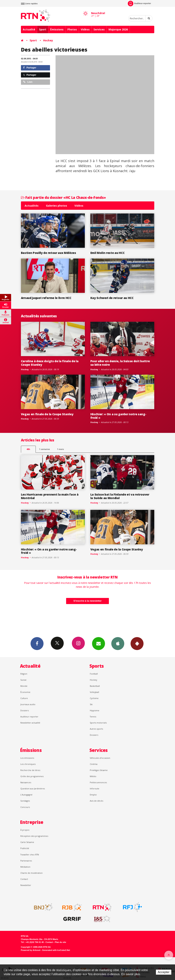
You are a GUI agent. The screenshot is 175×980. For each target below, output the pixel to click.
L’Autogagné (26, 795)
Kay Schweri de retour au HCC (112, 298)
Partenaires (26, 861)
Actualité (29, 29)
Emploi (93, 795)
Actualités (32, 206)
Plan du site (60, 942)
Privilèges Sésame (99, 770)
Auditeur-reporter (139, 4)
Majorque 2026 (118, 29)
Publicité (25, 848)
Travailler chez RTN (30, 855)
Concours (25, 807)
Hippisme (95, 710)
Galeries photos (56, 206)
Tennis (93, 717)
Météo (93, 776)
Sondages (25, 801)
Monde (24, 686)
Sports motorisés (98, 723)
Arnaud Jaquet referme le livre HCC (46, 298)
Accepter (164, 972)
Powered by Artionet (31, 950)
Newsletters (99, 643)
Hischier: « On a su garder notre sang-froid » (118, 416)
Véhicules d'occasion (100, 758)
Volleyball (94, 692)
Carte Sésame (27, 842)
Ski (91, 704)
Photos (72, 29)
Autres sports (96, 729)
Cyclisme (94, 698)
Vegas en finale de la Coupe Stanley (47, 414)
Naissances (26, 782)
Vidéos (85, 29)
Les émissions (27, 758)
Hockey (48, 40)
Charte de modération (31, 873)
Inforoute (95, 789)
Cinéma (94, 764)
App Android (137, 643)
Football (94, 674)
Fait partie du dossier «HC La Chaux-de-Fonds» (63, 197)
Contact (24, 879)
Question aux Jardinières (33, 789)
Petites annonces (98, 782)
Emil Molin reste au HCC (107, 253)
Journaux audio (28, 704)
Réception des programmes (34, 836)
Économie (25, 692)
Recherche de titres (30, 770)
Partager (30, 68)
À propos (25, 830)
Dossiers (25, 710)
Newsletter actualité (30, 723)
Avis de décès (96, 801)
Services (99, 29)
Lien (28, 82)
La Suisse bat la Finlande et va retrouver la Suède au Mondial (120, 496)
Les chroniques (28, 764)
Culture (24, 698)
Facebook (37, 643)
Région (24, 674)
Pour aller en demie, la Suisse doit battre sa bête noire (120, 363)
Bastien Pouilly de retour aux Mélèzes (49, 253)
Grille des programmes (32, 776)
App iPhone (118, 643)
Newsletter (26, 885)
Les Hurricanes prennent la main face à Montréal (50, 496)
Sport (43, 29)
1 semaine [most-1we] (44, 449)
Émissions (57, 29)
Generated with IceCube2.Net (56, 950)
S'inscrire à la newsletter (88, 601)
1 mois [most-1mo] (60, 449)
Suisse (23, 680)
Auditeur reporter (29, 717)
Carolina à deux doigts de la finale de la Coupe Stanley (50, 363)
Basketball (95, 686)
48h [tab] (28, 449)
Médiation (25, 867)
